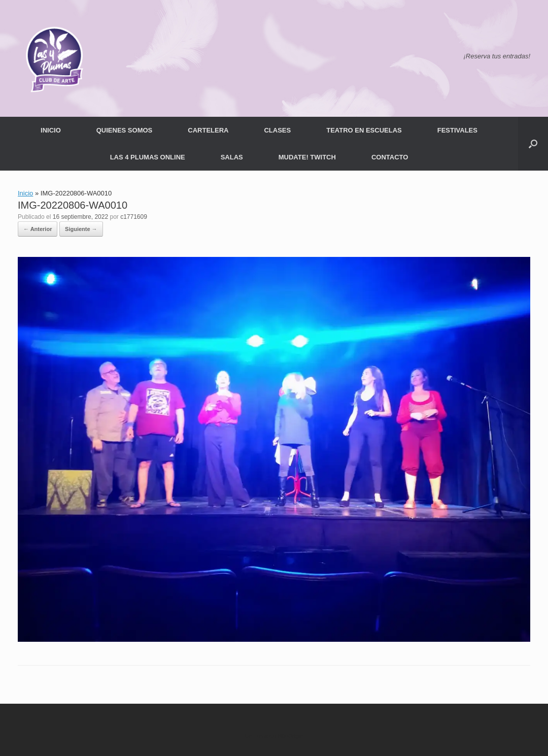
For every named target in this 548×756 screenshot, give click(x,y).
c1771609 (134, 217)
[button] (533, 144)
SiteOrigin (290, 736)
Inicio (25, 193)
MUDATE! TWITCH (307, 157)
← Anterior (38, 229)
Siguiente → (81, 229)
